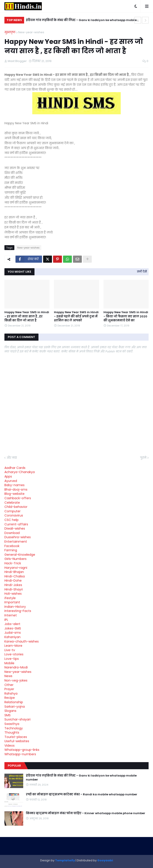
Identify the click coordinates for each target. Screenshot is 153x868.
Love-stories (14, 654)
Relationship (14, 702)
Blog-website (14, 494)
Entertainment (16, 542)
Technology (14, 728)
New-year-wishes (31, 32)
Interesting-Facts (18, 611)
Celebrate (12, 503)
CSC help (11, 520)
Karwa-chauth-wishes (22, 641)
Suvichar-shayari (17, 719)
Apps (8, 476)
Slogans (10, 711)
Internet (11, 615)
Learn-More (13, 646)
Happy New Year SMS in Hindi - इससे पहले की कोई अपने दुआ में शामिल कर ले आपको (76, 316)
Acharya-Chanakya (20, 472)
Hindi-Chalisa (15, 576)
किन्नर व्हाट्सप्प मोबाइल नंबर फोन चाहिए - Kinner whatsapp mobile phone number (86, 813)
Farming (11, 550)
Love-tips (12, 659)
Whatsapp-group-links (22, 750)
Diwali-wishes (15, 528)
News (8, 676)
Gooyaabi (105, 860)
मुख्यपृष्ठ (10, 32)
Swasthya (12, 724)
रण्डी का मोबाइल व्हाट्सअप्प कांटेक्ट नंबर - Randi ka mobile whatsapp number (82, 794)
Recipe (10, 698)
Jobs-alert (12, 624)
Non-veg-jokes (16, 680)
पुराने (143, 458)
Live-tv (10, 650)
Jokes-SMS (13, 628)
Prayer (9, 689)
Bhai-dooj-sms (16, 489)
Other (9, 685)
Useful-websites (17, 741)
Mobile (9, 663)
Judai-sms (13, 633)
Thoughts (12, 732)
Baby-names (14, 485)
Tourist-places (16, 737)
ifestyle (10, 598)
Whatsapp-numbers (20, 754)
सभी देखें (142, 271)
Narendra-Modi (16, 667)
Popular (14, 766)
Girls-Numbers (15, 559)
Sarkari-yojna (15, 707)
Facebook (12, 546)
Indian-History (15, 607)
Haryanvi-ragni (16, 568)
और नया (12, 458)
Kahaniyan (12, 637)
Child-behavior (16, 507)
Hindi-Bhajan (14, 572)
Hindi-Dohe (13, 581)
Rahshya (11, 693)
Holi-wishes (13, 594)
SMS (8, 715)
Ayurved (11, 481)
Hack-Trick (13, 563)
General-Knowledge (20, 555)
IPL (6, 620)
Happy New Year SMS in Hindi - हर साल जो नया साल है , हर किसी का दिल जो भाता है (27, 316)
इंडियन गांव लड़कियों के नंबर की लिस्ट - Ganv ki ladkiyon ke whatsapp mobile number (81, 21)
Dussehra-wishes (18, 537)
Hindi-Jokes (13, 585)
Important (12, 602)
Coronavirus (14, 515)
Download (12, 533)
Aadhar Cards (15, 468)
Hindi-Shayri (14, 589)
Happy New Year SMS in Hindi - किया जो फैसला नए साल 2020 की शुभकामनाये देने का (126, 316)
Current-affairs (16, 524)
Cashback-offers (18, 498)
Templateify (65, 860)
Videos (10, 746)
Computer (12, 511)
